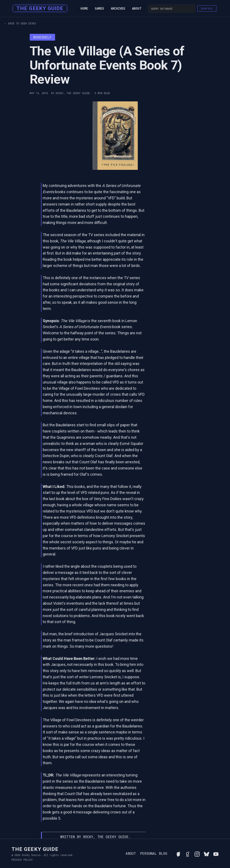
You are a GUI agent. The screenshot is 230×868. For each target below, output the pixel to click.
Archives (118, 9)
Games (99, 9)
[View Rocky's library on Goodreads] (188, 853)
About (137, 9)
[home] (39, 9)
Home (84, 9)
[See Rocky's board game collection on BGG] (178, 853)
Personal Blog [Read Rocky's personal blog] (154, 853)
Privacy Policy (22, 860)
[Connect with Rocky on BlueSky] (207, 853)
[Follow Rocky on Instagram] (197, 853)
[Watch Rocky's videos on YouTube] (216, 853)
